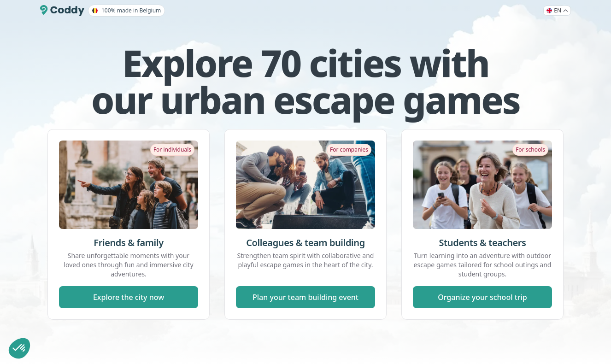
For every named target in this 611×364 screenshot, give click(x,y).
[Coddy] (62, 11)
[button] (19, 348)
